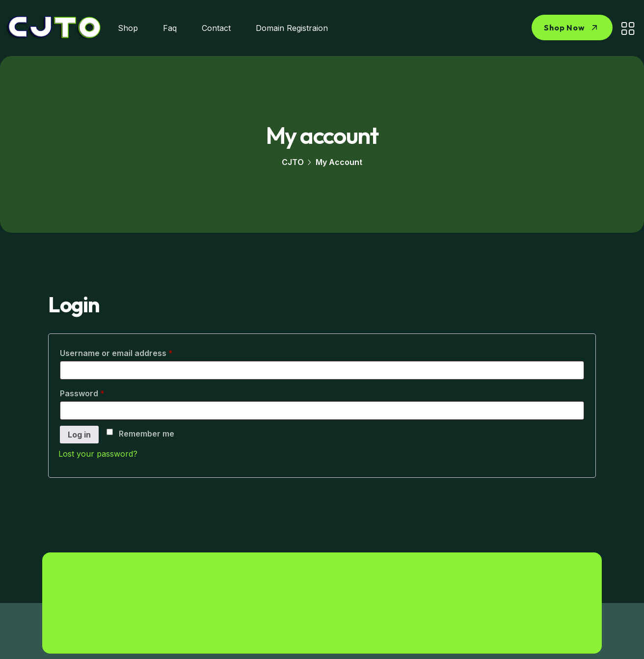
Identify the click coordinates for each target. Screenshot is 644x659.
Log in (79, 435)
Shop (128, 28)
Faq (170, 28)
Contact (216, 28)
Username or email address (134, 352)
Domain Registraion (292, 28)
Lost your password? (98, 454)
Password (99, 392)
